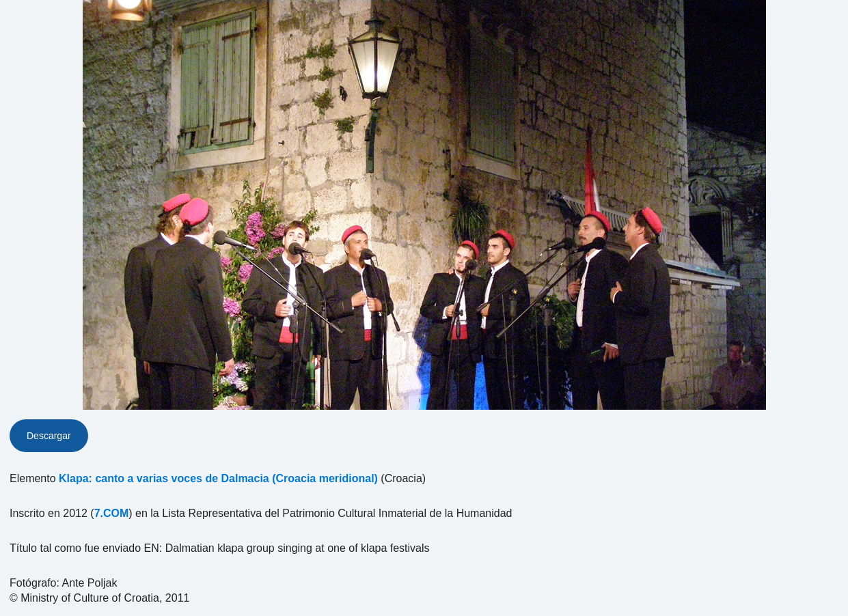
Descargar (49, 436)
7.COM (112, 513)
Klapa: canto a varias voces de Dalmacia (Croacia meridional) (218, 478)
